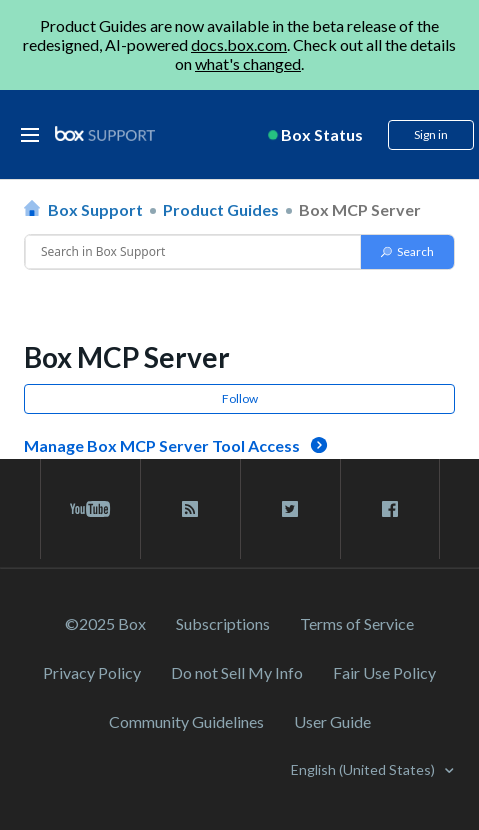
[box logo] (105, 133)
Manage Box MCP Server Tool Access (162, 445)
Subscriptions (223, 623)
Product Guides (221, 209)
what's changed (248, 63)
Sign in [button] (431, 134)
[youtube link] (90, 509)
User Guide (332, 721)
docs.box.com (239, 44)
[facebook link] (390, 509)
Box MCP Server (360, 209)
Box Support (95, 209)
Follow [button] (240, 398)
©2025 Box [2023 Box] (105, 623)
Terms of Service (357, 623)
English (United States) (364, 769)
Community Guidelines (186, 721)
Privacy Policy (92, 672)
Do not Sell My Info (237, 672)
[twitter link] (290, 509)
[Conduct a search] (193, 252)
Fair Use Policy (384, 672)
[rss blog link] (190, 509)
